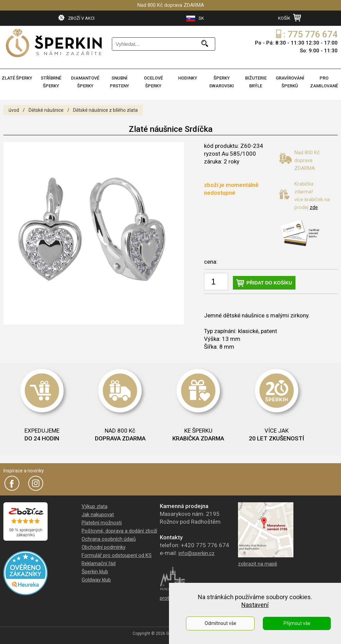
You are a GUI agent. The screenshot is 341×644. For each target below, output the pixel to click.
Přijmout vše (297, 623)
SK (195, 19)
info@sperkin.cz (197, 553)
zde (314, 207)
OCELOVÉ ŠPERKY (153, 82)
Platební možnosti (102, 523)
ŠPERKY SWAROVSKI (221, 82)
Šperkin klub (95, 572)
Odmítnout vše (220, 623)
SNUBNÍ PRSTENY (120, 82)
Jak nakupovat (98, 515)
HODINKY (188, 78)
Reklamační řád (99, 563)
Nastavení (255, 605)
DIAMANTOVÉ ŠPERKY (85, 82)
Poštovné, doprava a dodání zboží (119, 531)
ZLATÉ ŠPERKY (17, 78)
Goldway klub (96, 580)
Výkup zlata (95, 506)
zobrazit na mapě (258, 564)
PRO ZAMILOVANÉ (324, 82)
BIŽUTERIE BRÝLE (256, 82)
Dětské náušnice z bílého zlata (105, 110)
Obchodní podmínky (104, 547)
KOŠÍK (289, 18)
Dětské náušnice (46, 110)
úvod (14, 110)
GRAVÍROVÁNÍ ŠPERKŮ (290, 82)
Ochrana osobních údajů (109, 539)
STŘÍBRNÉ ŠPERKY (51, 82)
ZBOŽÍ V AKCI (76, 18)
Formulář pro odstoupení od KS (117, 555)
